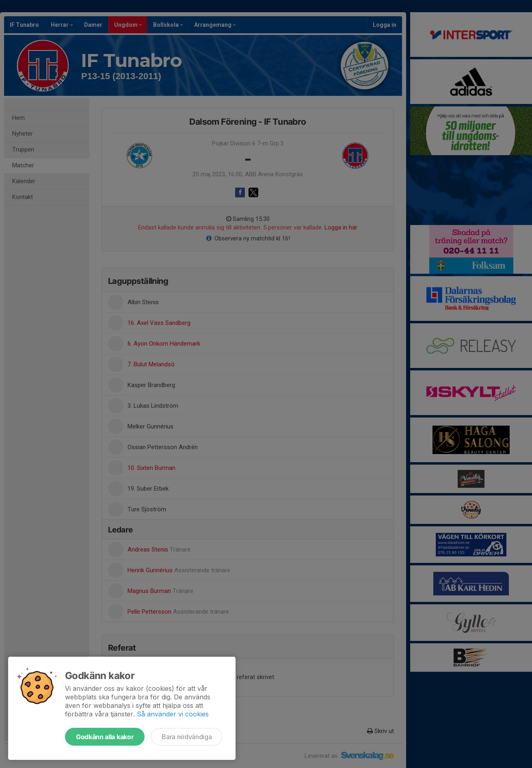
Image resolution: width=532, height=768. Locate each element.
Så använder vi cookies (173, 714)
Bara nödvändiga (187, 737)
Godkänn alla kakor (105, 737)
